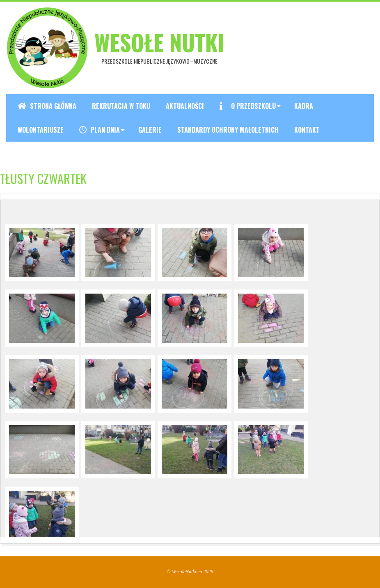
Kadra (304, 106)
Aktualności (185, 106)
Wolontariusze (41, 130)
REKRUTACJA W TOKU (121, 106)
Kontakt (307, 130)
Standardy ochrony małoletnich (228, 130)
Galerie (150, 130)
